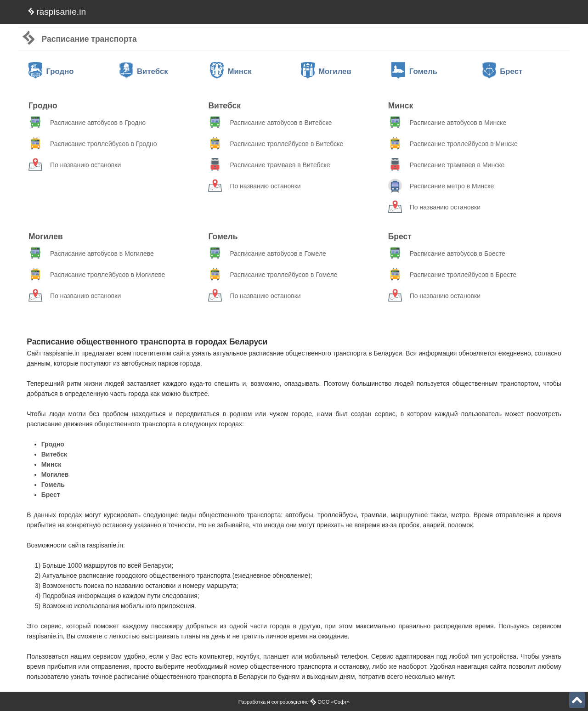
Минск (231, 71)
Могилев (326, 71)
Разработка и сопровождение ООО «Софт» (294, 702)
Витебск (144, 71)
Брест (502, 71)
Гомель (414, 71)
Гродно (51, 71)
